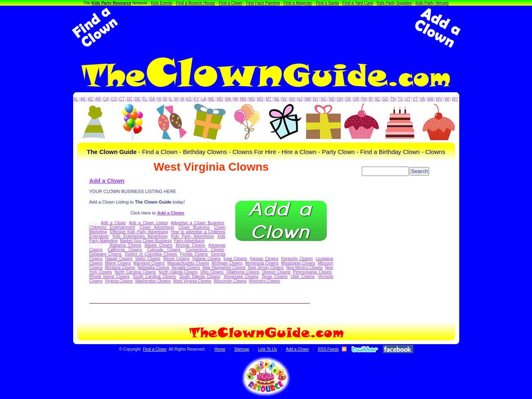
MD (220, 99)
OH (340, 99)
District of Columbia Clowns (151, 254)
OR (356, 99)
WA (430, 99)
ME (212, 99)
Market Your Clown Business (146, 241)
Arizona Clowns (190, 245)
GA (152, 99)
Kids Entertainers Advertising (140, 236)
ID (165, 99)
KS (189, 99)
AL (76, 99)
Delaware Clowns (106, 254)
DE (137, 99)
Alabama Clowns (125, 245)
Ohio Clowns (212, 272)
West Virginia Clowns (192, 281)
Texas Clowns (274, 276)
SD (385, 99)
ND (332, 99)
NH (292, 99)
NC (324, 99)
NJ (300, 99)
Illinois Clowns (177, 259)
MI (236, 99)
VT (415, 99)
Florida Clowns (194, 254)
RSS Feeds (328, 349)
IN (176, 99)
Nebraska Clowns (153, 268)
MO (260, 99)
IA (182, 99)
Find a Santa (327, 3)
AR (98, 99)
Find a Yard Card (358, 3)
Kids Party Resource (111, 3)
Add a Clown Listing (148, 223)
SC (378, 99)
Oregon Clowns (276, 272)
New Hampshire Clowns (224, 268)
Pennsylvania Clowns (313, 272)
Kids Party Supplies (394, 3)
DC (130, 99)
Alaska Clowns (159, 245)
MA (228, 99)
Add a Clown (107, 181)
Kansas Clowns (264, 259)
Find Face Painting (263, 3)
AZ (90, 99)
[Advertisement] (266, 28)
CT (122, 99)
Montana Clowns (120, 268)
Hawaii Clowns (119, 259)
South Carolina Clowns (154, 276)
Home (220, 349)
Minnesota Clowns (262, 263)
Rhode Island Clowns (110, 276)
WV (439, 99)
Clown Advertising (157, 227)
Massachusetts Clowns (188, 263)
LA (204, 99)
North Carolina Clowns (135, 272)
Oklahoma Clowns (243, 272)
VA (422, 99)
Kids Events (162, 3)
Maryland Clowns (149, 263)
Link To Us (268, 349)
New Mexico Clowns (304, 268)
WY (455, 99)
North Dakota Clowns (178, 272)
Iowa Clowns (235, 259)
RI (371, 99)
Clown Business (194, 227)
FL (145, 99)
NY (316, 99)
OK (348, 99)
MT (269, 99)
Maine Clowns (118, 263)
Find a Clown (230, 3)
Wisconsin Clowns (230, 281)
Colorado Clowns (164, 250)
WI (447, 99)
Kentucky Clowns (297, 259)
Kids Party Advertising (192, 236)
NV (284, 99)
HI (159, 99)
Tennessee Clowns (241, 276)
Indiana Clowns (206, 259)
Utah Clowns (303, 276)
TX (401, 99)
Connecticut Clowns (205, 250)
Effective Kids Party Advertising (139, 232)
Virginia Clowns (119, 281)
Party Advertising (189, 241)
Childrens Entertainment (112, 227)
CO (114, 99)
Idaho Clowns (148, 259)
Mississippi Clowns (299, 263)
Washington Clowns (153, 281)
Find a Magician (298, 3)
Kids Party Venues (432, 3)
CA (106, 99)
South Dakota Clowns (200, 276)
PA (364, 99)
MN (243, 99)
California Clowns (125, 250)
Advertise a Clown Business (197, 223)
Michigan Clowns (227, 263)
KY (197, 99)
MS (252, 99)
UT (408, 99)
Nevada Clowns (186, 268)
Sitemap (242, 349)
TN (393, 99)
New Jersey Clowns (266, 268)
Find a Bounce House (195, 3)
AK (83, 99)
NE (276, 99)
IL (171, 99)
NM (308, 99)
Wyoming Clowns (264, 281)
